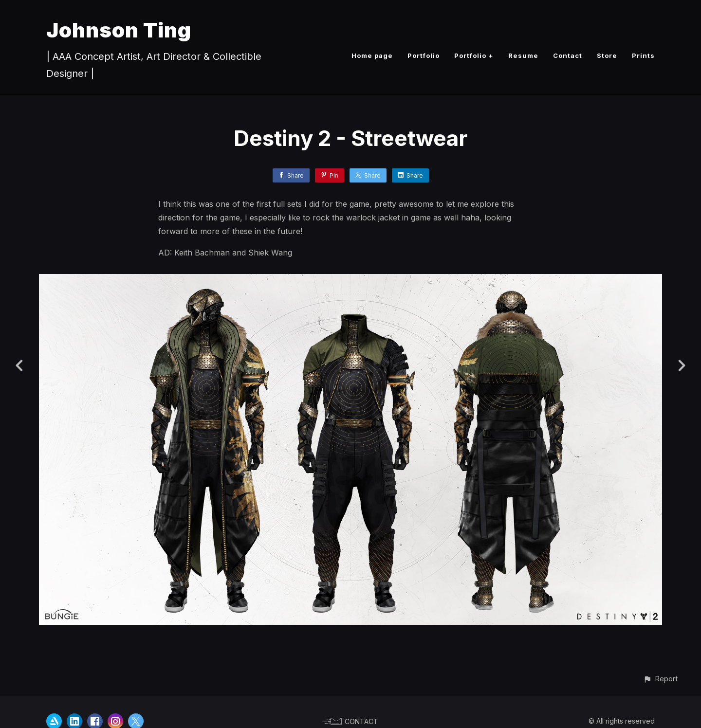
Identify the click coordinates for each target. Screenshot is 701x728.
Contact (568, 55)
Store (607, 55)
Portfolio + (474, 55)
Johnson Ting (119, 30)
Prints (643, 55)
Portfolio (424, 55)
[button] (660, 679)
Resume (523, 55)
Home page (372, 55)
